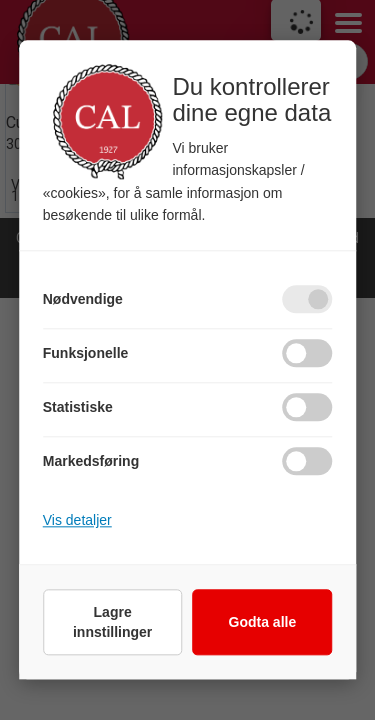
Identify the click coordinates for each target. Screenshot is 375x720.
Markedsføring (91, 462)
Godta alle (263, 623)
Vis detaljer (77, 521)
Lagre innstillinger (112, 623)
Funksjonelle (86, 354)
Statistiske (78, 408)
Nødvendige (83, 300)
